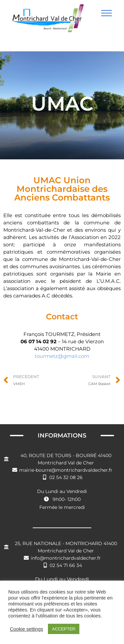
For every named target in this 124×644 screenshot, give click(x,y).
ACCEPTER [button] (64, 629)
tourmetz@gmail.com (62, 356)
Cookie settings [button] (26, 629)
